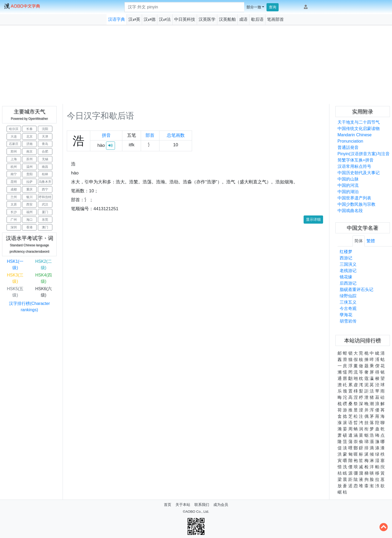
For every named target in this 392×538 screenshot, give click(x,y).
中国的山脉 (348, 179)
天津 (45, 137)
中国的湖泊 (348, 192)
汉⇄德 (150, 19)
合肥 (45, 152)
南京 (29, 152)
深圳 (14, 227)
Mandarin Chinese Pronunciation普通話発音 (355, 141)
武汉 (45, 204)
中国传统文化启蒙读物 (359, 129)
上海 (14, 159)
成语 (243, 19)
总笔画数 (176, 135)
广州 (14, 220)
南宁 (14, 174)
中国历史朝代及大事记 (359, 173)
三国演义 (348, 264)
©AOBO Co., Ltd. (196, 512)
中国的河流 (348, 185)
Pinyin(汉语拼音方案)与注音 (364, 154)
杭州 (14, 167)
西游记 (346, 258)
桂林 (45, 174)
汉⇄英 (134, 19)
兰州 (14, 197)
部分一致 (254, 7)
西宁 (45, 189)
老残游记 (348, 271)
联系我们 (202, 505)
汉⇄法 (165, 19)
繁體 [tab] (371, 241)
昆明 (14, 182)
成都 (14, 189)
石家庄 (14, 144)
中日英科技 (185, 19)
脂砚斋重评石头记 (356, 290)
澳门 (45, 227)
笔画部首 (275, 19)
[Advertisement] (196, 64)
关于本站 (183, 505)
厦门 (45, 212)
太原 (14, 204)
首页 (168, 505)
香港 (29, 227)
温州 (29, 167)
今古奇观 (348, 308)
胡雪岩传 (348, 321)
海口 (29, 220)
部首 (150, 135)
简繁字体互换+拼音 (356, 160)
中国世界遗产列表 (354, 198)
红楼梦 (346, 252)
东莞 (45, 220)
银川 (29, 197)
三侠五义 (348, 302)
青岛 (45, 144)
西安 (29, 204)
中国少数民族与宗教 (356, 204)
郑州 (14, 152)
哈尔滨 (14, 129)
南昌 (45, 167)
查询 (273, 7)
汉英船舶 (227, 19)
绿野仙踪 (348, 296)
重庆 (29, 189)
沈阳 (45, 129)
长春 (29, 129)
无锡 (45, 159)
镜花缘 (346, 277)
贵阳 (29, 174)
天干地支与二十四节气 (359, 122)
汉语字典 (117, 19)
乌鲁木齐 (45, 182)
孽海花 (346, 315)
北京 (29, 137)
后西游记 (348, 283)
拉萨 (29, 182)
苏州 (29, 159)
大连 (14, 137)
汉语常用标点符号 (354, 166)
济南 (29, 144)
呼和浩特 (45, 197)
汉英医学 (207, 19)
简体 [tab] (359, 241)
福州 (29, 212)
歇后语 (257, 19)
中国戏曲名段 (350, 211)
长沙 (14, 212)
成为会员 (221, 505)
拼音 (106, 135)
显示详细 (313, 219)
